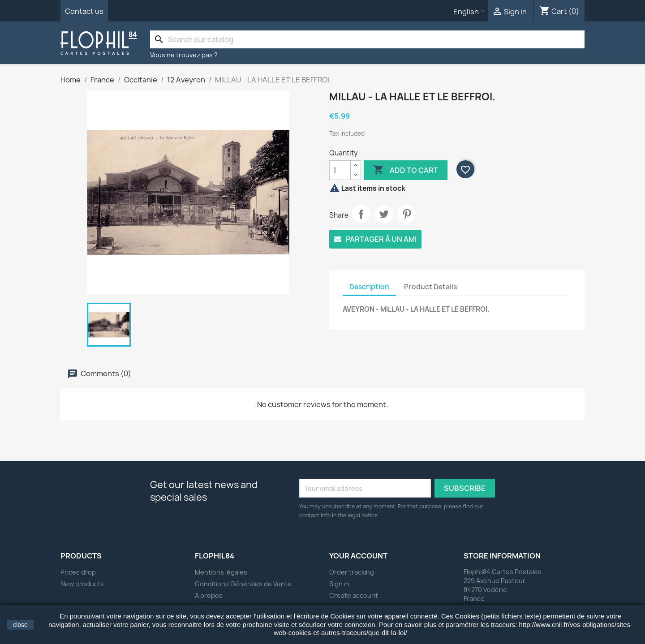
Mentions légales (221, 572)
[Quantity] (340, 170)
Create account (354, 595)
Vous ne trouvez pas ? (184, 55)
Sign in (339, 584)
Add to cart (406, 170)
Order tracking (352, 572)
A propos (209, 595)
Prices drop (78, 572)
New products (82, 584)
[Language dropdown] (471, 12)
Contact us (84, 11)
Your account (358, 556)
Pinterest (407, 214)
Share (361, 214)
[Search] (367, 39)
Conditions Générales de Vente (243, 584)
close (20, 625)
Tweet (384, 214)
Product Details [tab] (430, 287)
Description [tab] (369, 287)
